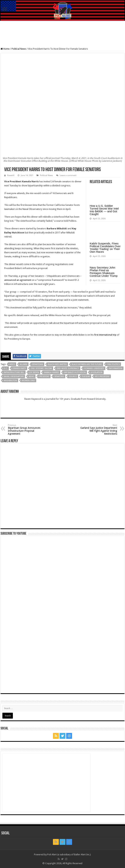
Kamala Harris (51, 372)
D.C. (6, 368)
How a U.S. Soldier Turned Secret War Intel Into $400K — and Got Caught (104, 210)
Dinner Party (19, 368)
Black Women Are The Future (87, 364)
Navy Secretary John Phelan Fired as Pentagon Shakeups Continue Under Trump (104, 272)
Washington (10, 381)
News (31, 376)
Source (73, 376)
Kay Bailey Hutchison (75, 372)
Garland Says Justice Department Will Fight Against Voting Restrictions (98, 430)
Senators (59, 376)
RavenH (11, 175)
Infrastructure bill (14, 372)
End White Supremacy (68, 368)
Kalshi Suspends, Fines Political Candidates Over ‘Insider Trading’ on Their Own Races (105, 248)
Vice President (102, 376)
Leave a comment (68, 175)
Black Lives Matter (57, 364)
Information (116, 368)
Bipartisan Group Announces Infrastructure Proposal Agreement (27, 430)
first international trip (105, 335)
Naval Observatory (14, 376)
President (44, 376)
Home (5, 49)
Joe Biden (34, 372)
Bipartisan (38, 364)
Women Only (28, 381)
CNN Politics (113, 364)
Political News (19, 49)
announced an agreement (18, 280)
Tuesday (86, 376)
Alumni (24, 364)
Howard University (94, 368)
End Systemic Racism (41, 368)
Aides (12, 364)
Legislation (97, 372)
